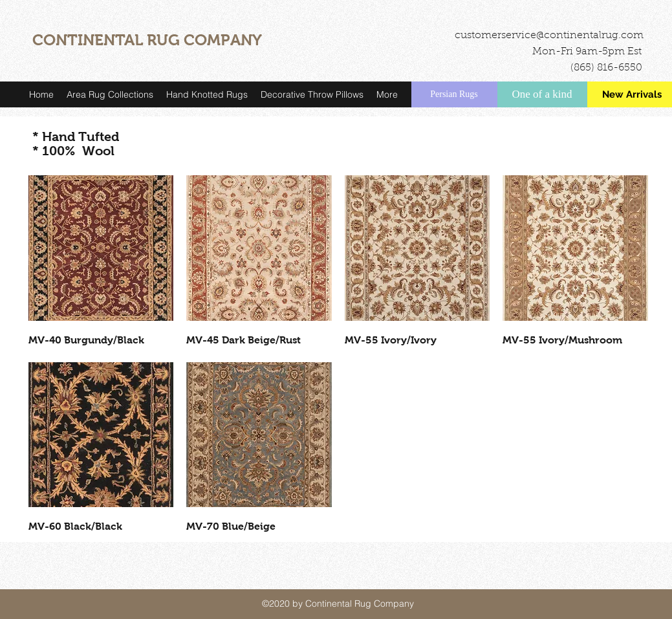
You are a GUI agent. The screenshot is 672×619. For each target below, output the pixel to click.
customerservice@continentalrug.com (549, 36)
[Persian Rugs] (454, 94)
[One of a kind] (542, 94)
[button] (110, 94)
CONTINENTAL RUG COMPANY (147, 40)
